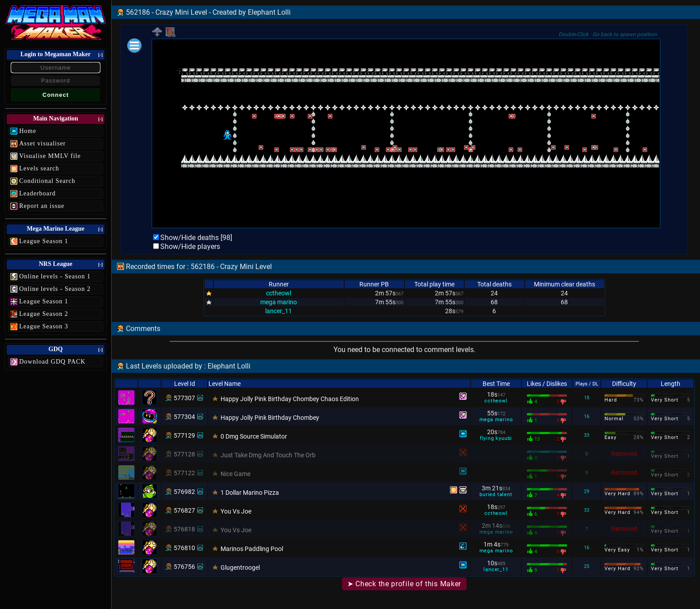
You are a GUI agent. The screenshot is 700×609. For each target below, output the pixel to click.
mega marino (279, 302)
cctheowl (279, 293)
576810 (184, 548)
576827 (184, 510)
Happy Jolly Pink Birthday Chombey (270, 418)
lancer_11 (279, 311)
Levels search (39, 168)
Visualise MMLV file (50, 156)
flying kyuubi (496, 438)
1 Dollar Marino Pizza (250, 493)
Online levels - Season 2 (55, 289)
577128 (184, 454)
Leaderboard (37, 193)
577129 (184, 435)
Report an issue (42, 206)
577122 (184, 473)
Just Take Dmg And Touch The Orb (268, 455)
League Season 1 (44, 241)
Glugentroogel (240, 568)
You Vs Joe (236, 511)
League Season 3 (44, 326)
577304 (184, 417)
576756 (184, 567)
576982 (184, 492)
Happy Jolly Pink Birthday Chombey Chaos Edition (290, 399)
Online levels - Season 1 (55, 276)
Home (28, 131)
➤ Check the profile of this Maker (404, 584)
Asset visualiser (42, 143)
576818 (184, 529)
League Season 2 (44, 314)
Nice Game (235, 474)
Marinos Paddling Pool (252, 549)
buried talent (496, 495)
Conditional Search (47, 181)
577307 (184, 398)
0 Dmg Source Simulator (254, 436)
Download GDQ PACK (52, 362)
